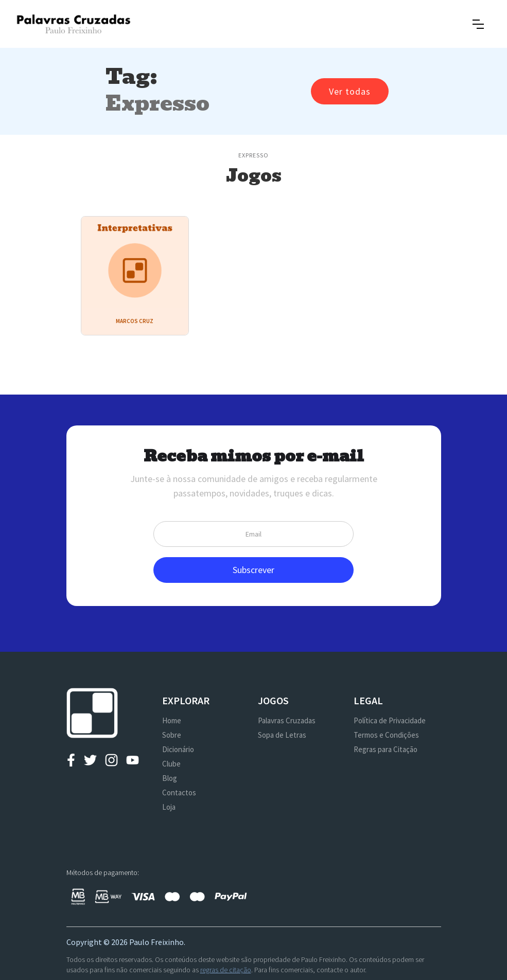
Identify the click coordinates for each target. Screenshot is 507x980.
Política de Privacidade (390, 720)
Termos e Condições (386, 735)
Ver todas (350, 91)
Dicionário (178, 749)
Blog (170, 778)
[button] (478, 24)
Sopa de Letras (282, 735)
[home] (73, 24)
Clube (171, 764)
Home (172, 720)
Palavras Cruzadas (287, 720)
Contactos (179, 792)
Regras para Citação (386, 749)
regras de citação (226, 970)
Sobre (172, 735)
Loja (169, 807)
